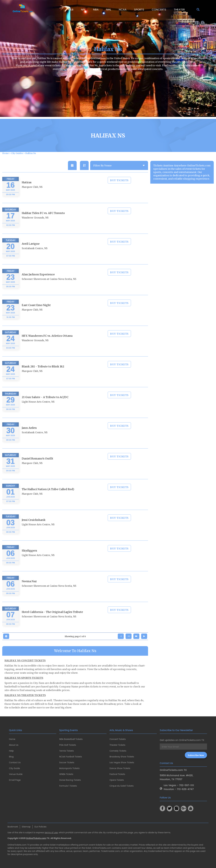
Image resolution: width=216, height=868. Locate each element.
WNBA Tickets (66, 774)
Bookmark (13, 827)
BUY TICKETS (119, 188)
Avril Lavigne (31, 251)
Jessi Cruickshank (34, 527)
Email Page (15, 780)
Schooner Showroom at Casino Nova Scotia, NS (49, 287)
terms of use (51, 833)
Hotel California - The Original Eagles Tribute (52, 619)
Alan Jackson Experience (38, 282)
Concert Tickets (118, 739)
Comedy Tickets (118, 751)
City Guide (14, 768)
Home (12, 739)
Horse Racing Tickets (70, 780)
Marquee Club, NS (32, 195)
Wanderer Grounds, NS (35, 225)
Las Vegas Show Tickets (122, 762)
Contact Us (15, 762)
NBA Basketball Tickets (71, 739)
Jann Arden (29, 435)
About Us (14, 745)
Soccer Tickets (67, 762)
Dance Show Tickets (120, 768)
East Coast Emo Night (36, 313)
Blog (11, 757)
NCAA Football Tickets (71, 757)
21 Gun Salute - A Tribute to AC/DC (45, 405)
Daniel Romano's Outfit (37, 466)
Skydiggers (29, 558)
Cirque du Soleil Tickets (121, 786)
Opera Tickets (117, 780)
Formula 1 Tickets (68, 786)
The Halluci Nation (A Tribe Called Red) (48, 497)
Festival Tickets (117, 774)
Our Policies (40, 827)
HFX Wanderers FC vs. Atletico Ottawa (47, 343)
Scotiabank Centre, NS (35, 256)
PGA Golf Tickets (68, 745)
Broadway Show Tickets (122, 757)
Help (11, 751)
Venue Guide (16, 774)
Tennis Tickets (66, 751)
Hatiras (27, 190)
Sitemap (26, 827)
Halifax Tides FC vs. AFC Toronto (43, 221)
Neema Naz (29, 589)
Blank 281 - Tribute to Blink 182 (43, 374)
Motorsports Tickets (69, 768)
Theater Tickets (117, 745)
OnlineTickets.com (36, 838)
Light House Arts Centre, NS (38, 409)
